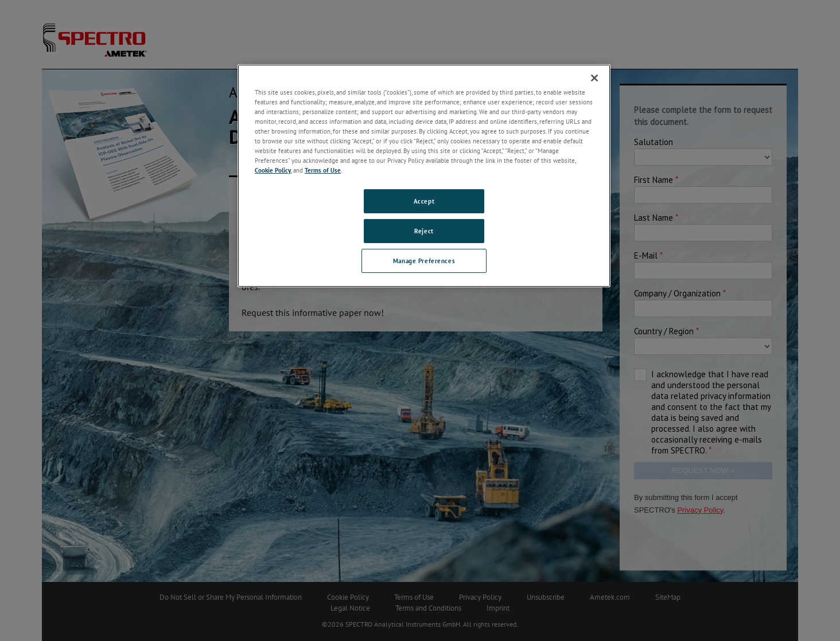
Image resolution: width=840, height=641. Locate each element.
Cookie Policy (273, 170)
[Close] (594, 78)
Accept (424, 201)
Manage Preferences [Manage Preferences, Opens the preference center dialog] (424, 261)
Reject (424, 231)
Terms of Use (323, 170)
